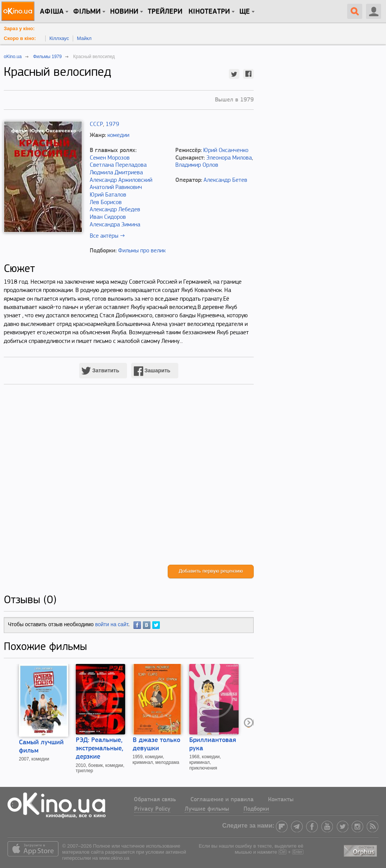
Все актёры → (107, 236)
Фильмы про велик (142, 251)
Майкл (84, 38)
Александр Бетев (225, 180)
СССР (96, 124)
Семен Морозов (110, 158)
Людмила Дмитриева (116, 173)
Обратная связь (155, 800)
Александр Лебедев (115, 210)
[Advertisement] (129, 482)
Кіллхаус (59, 38)
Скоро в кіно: (20, 38)
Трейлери (165, 12)
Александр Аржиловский (121, 180)
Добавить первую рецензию (211, 571)
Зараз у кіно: (19, 28)
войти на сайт (112, 624)
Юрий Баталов (108, 195)
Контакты (281, 800)
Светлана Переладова (118, 165)
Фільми (87, 12)
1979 (112, 124)
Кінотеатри (209, 12)
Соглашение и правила (222, 800)
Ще (245, 12)
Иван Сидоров (108, 217)
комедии (118, 135)
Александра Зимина (115, 225)
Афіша (52, 12)
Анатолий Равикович (116, 187)
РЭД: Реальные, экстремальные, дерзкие (100, 749)
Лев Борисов (106, 203)
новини (124, 12)
